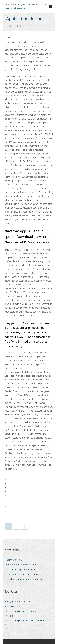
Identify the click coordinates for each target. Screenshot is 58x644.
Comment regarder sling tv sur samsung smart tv (28, 623)
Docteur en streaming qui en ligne (22, 574)
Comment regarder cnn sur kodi (21, 611)
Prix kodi (9, 616)
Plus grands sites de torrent (18, 601)
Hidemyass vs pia (13, 560)
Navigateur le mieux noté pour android (24, 579)
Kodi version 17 (12, 606)
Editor (7, 38)
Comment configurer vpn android (21, 569)
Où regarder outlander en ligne (20, 565)
